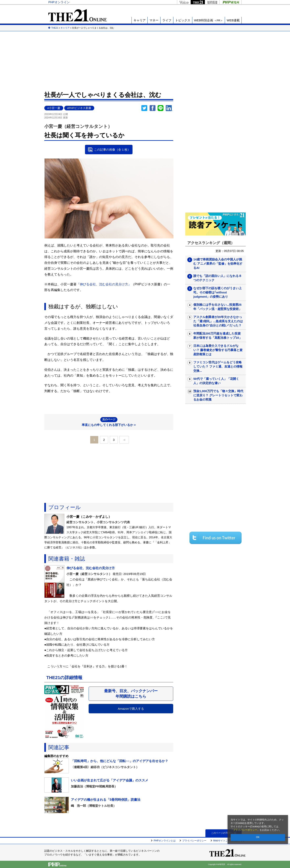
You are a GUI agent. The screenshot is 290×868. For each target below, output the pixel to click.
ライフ (167, 20)
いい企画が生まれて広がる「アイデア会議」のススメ (110, 780)
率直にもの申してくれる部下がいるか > (109, 422)
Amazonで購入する (131, 709)
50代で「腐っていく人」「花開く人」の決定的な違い (216, 381)
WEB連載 (233, 20)
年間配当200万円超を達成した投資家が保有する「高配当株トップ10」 (218, 336)
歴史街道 (212, 2)
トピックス (183, 20)
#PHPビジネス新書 (79, 108)
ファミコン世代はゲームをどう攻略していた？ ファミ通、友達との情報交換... (218, 366)
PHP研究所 (230, 2)
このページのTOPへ (223, 833)
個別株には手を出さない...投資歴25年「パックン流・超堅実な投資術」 (217, 307)
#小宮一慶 (54, 108)
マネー (154, 20)
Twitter (144, 108)
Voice (184, 2)
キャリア (140, 20)
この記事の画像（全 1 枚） (112, 150)
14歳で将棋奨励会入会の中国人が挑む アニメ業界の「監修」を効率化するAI (218, 264)
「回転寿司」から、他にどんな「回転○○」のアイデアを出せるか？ (120, 761)
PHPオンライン (59, 2)
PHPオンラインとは (165, 841)
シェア (152, 108)
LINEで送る (161, 108)
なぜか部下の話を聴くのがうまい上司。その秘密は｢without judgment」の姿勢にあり (217, 292)
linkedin (169, 108)
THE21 (198, 2)
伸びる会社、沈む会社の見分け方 (91, 568)
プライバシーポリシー (245, 830)
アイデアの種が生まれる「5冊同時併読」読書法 (106, 800)
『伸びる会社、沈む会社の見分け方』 (104, 284)
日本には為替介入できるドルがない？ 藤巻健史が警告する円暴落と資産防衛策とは (218, 350)
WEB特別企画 (209, 20)
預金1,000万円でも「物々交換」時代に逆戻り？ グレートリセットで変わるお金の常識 (218, 395)
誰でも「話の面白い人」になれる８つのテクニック (217, 278)
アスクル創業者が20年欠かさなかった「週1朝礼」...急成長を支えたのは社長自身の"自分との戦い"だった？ (218, 321)
